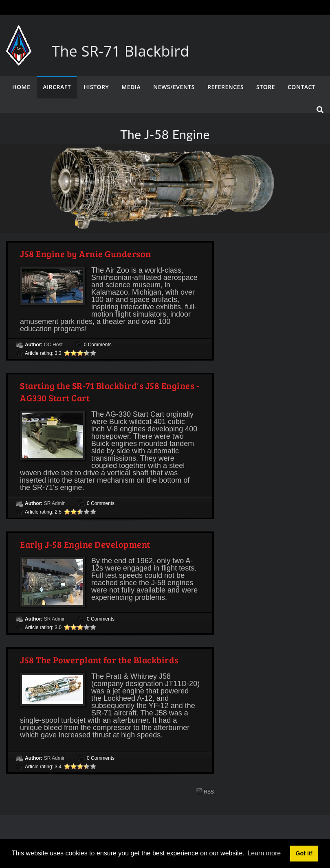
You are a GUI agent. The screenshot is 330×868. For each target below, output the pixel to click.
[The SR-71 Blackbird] (19, 33)
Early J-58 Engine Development (85, 544)
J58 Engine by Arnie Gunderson (86, 254)
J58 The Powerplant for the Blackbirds (99, 660)
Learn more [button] (264, 853)
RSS (205, 791)
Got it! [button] (304, 853)
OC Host (53, 345)
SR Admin (55, 503)
